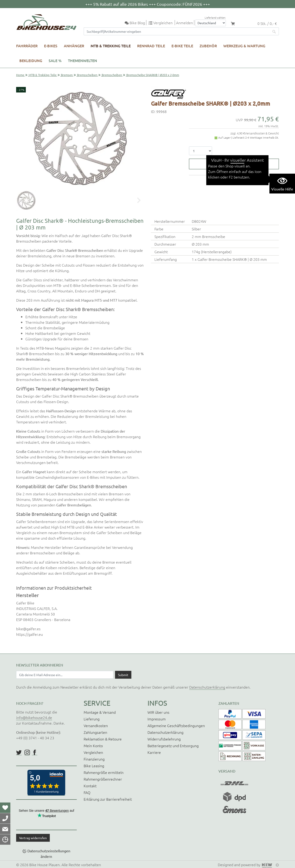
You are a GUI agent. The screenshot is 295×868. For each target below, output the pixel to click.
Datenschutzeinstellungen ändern (49, 853)
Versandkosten (96, 725)
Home (20, 75)
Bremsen (67, 75)
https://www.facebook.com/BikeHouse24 (35, 752)
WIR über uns (158, 712)
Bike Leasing (94, 766)
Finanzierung (94, 759)
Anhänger (74, 46)
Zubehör (208, 46)
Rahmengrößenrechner (103, 779)
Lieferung (92, 719)
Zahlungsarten (95, 732)
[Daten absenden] (123, 675)
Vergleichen (93, 752)
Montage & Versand (100, 712)
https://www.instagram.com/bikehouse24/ (27, 752)
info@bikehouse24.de (34, 717)
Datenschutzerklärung (207, 687)
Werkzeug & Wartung (244, 46)
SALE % (55, 60)
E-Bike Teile (182, 46)
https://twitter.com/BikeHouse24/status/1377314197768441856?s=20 (19, 752)
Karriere (154, 752)
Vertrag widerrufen (33, 838)
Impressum (157, 719)
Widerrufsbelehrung (164, 739)
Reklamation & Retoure (103, 739)
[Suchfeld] (177, 31)
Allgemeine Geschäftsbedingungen (176, 725)
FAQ (87, 792)
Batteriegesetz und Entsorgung (173, 746)
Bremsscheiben (87, 75)
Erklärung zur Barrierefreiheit (108, 799)
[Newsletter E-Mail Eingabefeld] (65, 675)
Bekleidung (31, 60)
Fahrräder (27, 46)
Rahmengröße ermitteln (104, 772)
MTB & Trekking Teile (111, 46)
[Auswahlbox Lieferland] (211, 23)
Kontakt (90, 786)
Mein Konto (93, 746)
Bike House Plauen (44, 865)
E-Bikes (51, 46)
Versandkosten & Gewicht (262, 133)
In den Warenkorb (237, 164)
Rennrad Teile (151, 46)
